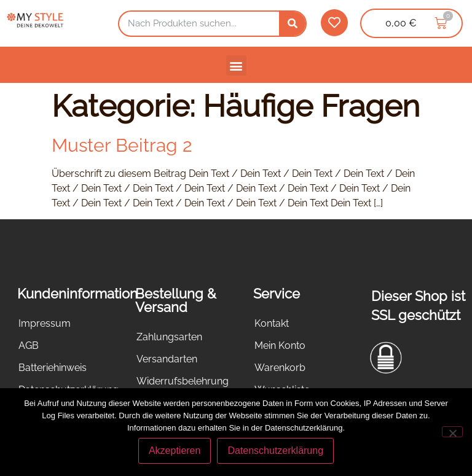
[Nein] (452, 432)
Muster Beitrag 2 (122, 145)
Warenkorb (280, 368)
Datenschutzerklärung (275, 451)
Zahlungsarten (169, 337)
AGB (29, 345)
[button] (236, 65)
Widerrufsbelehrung (183, 381)
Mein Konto (280, 345)
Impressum (45, 323)
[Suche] (292, 24)
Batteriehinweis (53, 368)
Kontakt (272, 323)
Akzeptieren (175, 451)
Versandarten (167, 359)
